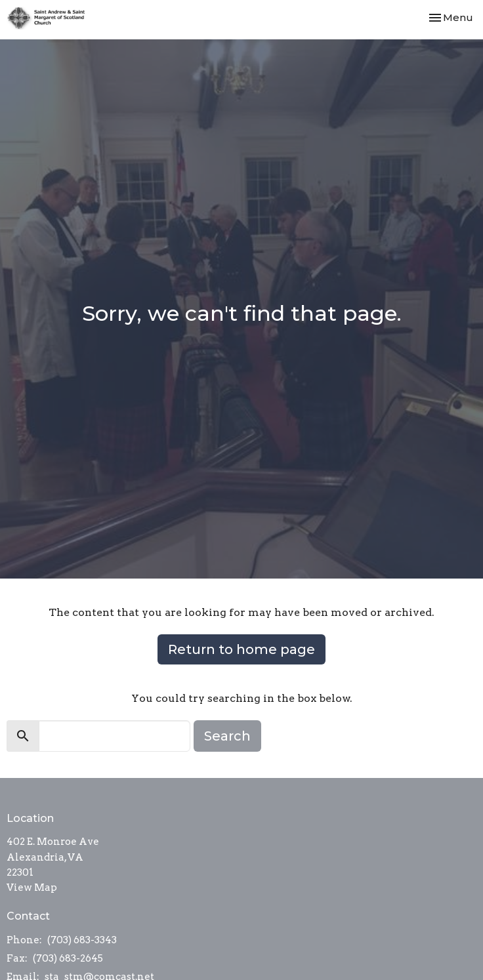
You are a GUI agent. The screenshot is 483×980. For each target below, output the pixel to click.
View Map (32, 888)
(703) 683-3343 (82, 940)
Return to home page (241, 649)
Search (227, 736)
